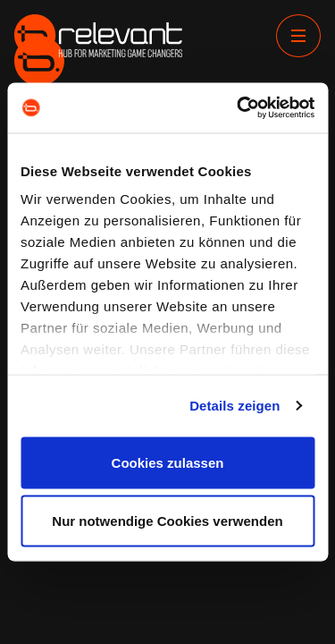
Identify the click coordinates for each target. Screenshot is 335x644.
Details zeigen (234, 406)
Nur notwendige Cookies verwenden (167, 521)
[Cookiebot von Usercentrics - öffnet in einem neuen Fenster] (239, 108)
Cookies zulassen (168, 462)
